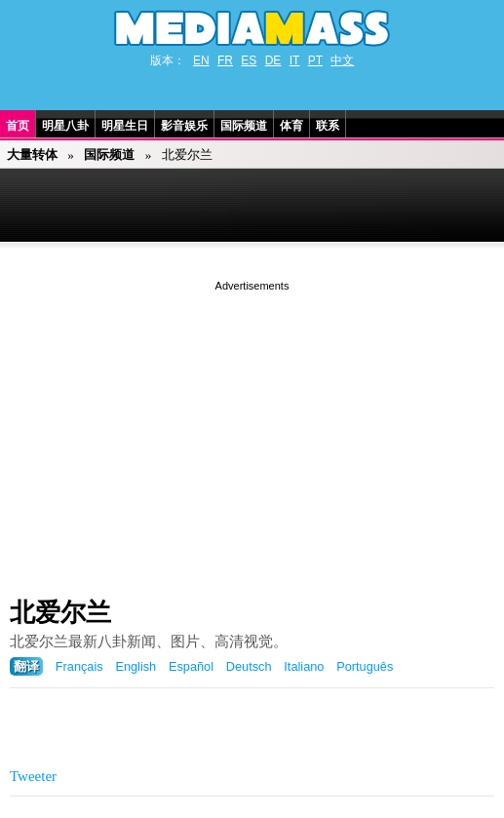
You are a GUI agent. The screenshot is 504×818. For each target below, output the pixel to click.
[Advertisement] (252, 432)
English (136, 666)
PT (315, 60)
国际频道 (244, 126)
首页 (18, 126)
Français (79, 666)
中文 (342, 60)
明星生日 (125, 126)
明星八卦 (65, 126)
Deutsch (249, 666)
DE (273, 60)
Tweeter (33, 776)
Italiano (304, 666)
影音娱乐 (184, 126)
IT (295, 60)
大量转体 (32, 155)
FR (225, 60)
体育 (291, 126)
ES (249, 60)
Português (365, 666)
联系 (328, 126)
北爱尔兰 (60, 612)
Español (191, 666)
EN (201, 60)
